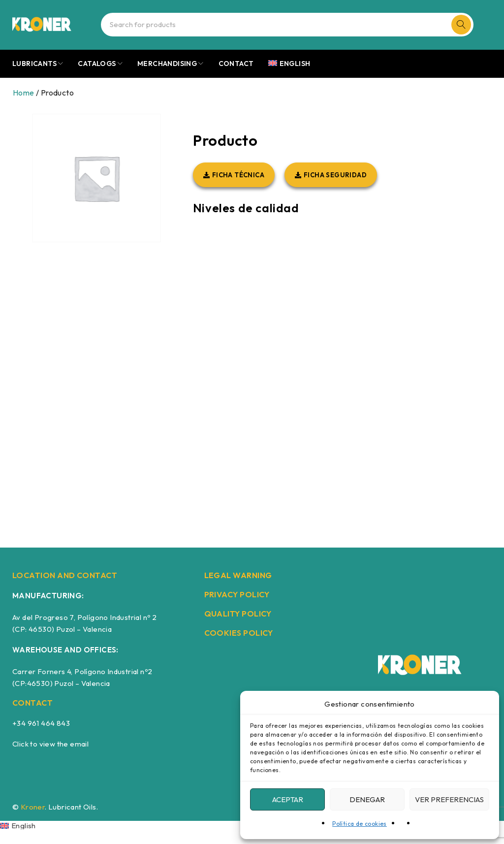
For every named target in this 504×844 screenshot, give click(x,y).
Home (24, 93)
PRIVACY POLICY (237, 594)
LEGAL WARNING (238, 575)
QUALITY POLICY (238, 614)
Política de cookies (360, 824)
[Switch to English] (18, 825)
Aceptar (288, 799)
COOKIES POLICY (239, 633)
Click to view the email (50, 744)
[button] (234, 175)
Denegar (367, 799)
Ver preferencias (449, 799)
